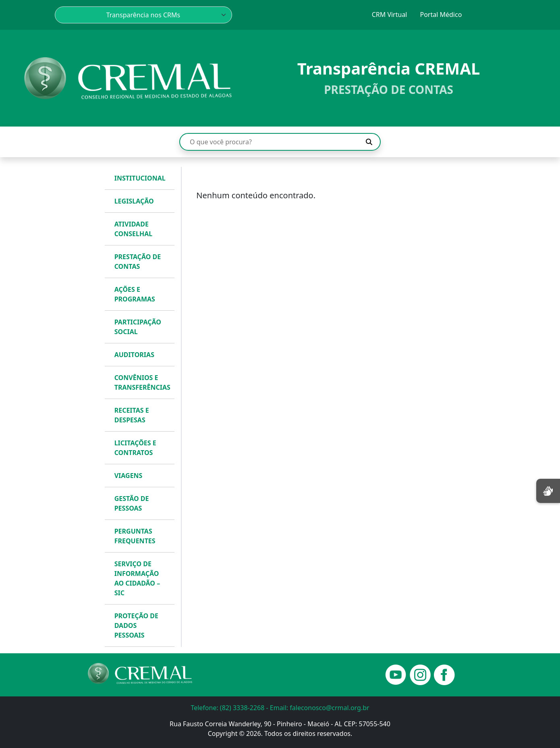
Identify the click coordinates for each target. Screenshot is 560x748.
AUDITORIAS (134, 355)
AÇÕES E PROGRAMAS (135, 294)
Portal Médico (441, 15)
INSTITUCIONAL (140, 178)
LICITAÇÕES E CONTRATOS (135, 448)
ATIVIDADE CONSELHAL (134, 229)
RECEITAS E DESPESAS (132, 415)
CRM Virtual (390, 15)
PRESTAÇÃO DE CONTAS (138, 262)
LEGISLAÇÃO (134, 201)
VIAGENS (129, 476)
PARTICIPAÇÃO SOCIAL (138, 327)
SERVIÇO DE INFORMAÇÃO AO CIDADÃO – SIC (137, 578)
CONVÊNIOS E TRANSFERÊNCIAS (142, 382)
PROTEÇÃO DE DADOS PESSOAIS (136, 625)
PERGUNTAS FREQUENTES (135, 536)
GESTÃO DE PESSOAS (132, 503)
